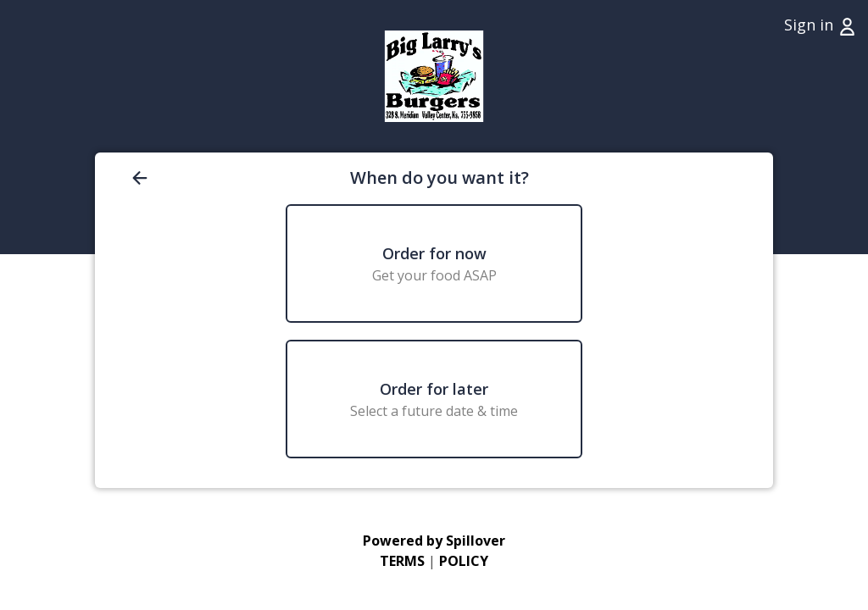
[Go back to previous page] (237, 178)
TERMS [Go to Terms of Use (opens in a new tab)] (402, 561)
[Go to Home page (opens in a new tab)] (434, 76)
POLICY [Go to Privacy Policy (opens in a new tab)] (464, 561)
